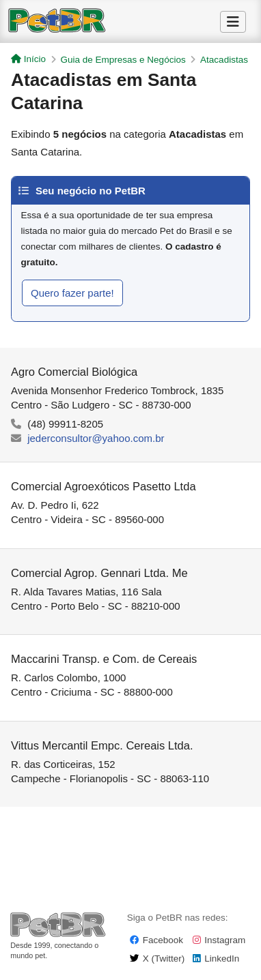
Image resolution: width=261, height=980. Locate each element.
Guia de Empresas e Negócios (123, 60)
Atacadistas (224, 60)
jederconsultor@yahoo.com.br (96, 438)
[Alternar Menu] (233, 22)
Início (28, 59)
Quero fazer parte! (72, 293)
